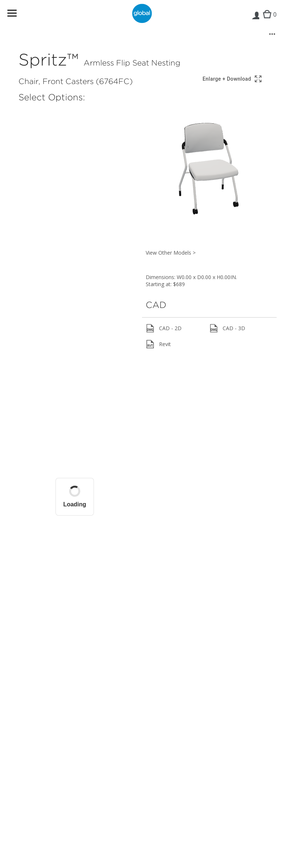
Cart (268, 21)
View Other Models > (171, 253)
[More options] (272, 34)
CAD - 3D (227, 328)
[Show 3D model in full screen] (233, 79)
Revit (158, 344)
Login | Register (255, 21)
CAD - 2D (164, 328)
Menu (17, 15)
